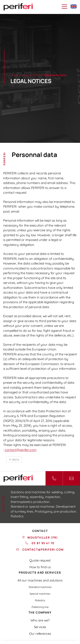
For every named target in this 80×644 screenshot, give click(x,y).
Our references (40, 634)
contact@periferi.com (21, 450)
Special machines (40, 594)
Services (40, 627)
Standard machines (40, 587)
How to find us (40, 567)
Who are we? (40, 620)
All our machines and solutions (40, 580)
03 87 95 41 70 (43, 543)
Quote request (40, 560)
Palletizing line (40, 607)
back (14, 460)
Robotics (40, 600)
